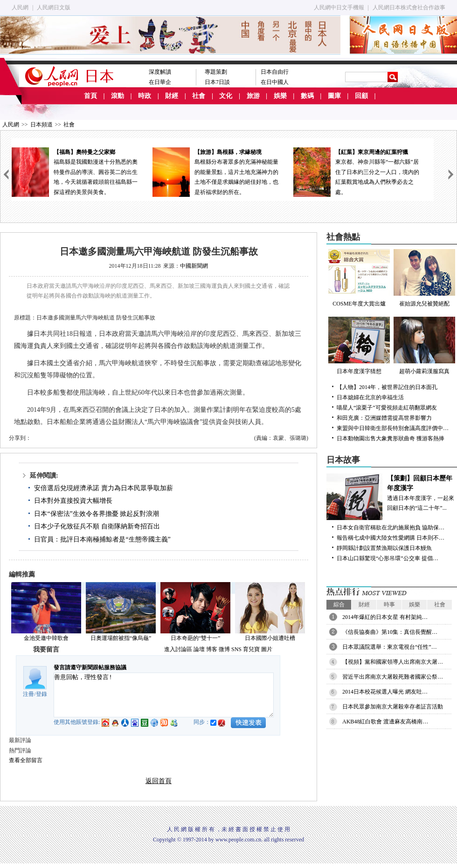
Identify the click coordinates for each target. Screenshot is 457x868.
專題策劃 (216, 72)
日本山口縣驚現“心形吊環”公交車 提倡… (388, 558)
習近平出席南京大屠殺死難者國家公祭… (393, 677)
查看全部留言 (26, 760)
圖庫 (334, 96)
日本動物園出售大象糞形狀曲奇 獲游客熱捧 (391, 438)
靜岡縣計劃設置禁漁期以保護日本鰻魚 (384, 548)
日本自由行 (275, 72)
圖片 (267, 649)
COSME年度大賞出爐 (359, 278)
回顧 (361, 96)
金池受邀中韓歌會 (46, 638)
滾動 (118, 96)
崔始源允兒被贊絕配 (424, 278)
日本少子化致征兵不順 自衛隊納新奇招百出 (97, 526)
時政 (145, 96)
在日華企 (160, 82)
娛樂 (280, 96)
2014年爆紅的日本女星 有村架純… (385, 617)
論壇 (199, 649)
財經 (172, 96)
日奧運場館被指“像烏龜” (121, 638)
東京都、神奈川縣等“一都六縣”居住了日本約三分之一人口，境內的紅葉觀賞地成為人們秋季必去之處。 (363, 171)
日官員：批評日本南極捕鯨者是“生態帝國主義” (102, 539)
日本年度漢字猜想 (359, 346)
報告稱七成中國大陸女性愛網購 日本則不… (391, 538)
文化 (226, 96)
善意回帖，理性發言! (164, 695)
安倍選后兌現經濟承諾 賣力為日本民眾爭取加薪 (104, 488)
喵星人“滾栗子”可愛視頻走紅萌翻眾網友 (387, 408)
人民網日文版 (54, 7)
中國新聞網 (194, 266)
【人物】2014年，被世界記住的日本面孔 (387, 387)
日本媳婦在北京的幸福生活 (370, 397)
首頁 (90, 96)
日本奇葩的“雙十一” (196, 638)
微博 (224, 649)
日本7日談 (217, 82)
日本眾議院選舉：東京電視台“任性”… (390, 647)
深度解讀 (160, 72)
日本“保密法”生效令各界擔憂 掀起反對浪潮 (97, 514)
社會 (199, 96)
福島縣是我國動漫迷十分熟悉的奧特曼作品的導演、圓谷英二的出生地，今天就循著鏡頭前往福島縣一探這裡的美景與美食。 (82, 171)
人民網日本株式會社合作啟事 (409, 7)
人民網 (20, 7)
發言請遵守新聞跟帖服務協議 (90, 667)
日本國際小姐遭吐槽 (270, 638)
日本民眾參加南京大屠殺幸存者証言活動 (393, 707)
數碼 (307, 96)
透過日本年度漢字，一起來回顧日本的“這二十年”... (392, 493)
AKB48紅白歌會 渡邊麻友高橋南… (385, 722)
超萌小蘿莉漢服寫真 (424, 346)
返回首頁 (159, 781)
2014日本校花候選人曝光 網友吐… (385, 692)
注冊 (28, 694)
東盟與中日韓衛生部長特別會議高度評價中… (393, 428)
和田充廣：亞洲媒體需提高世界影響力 (384, 418)
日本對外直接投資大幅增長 (73, 501)
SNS (236, 649)
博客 (212, 649)
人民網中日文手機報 (339, 7)
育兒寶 (251, 649)
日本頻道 (42, 125)
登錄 (42, 694)
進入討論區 (178, 649)
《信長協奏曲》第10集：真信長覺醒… (390, 632)
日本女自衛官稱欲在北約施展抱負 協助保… (391, 528)
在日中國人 (275, 82)
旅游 (253, 96)
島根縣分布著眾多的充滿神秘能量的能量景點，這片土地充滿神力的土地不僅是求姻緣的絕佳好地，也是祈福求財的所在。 (222, 171)
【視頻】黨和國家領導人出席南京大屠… (393, 662)
